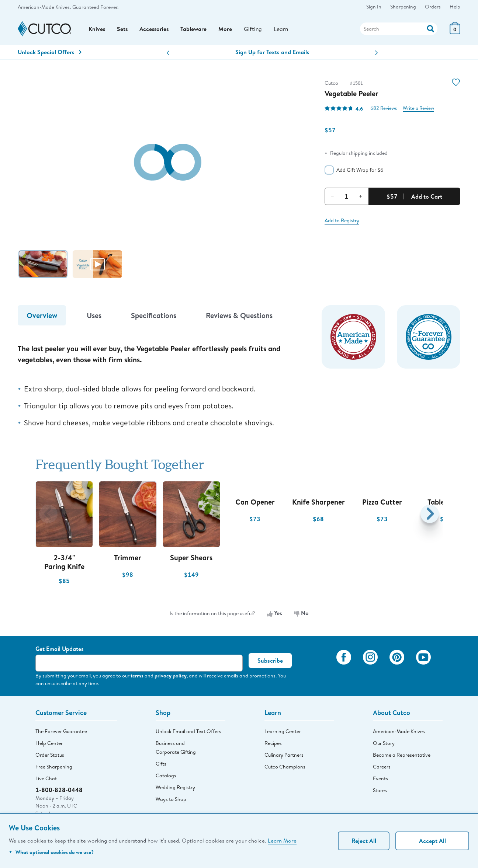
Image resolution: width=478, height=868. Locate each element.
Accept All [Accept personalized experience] (432, 841)
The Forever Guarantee (61, 733)
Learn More (282, 840)
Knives (97, 30)
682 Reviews (384, 110)
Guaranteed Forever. (95, 7)
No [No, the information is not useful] (301, 615)
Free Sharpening (54, 768)
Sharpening (403, 7)
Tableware (196, 30)
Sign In (374, 7)
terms (137, 677)
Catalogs (166, 777)
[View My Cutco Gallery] (320, 669)
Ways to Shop (171, 801)
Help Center (49, 745)
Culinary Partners (284, 757)
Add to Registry (342, 222)
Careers (382, 768)
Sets (123, 30)
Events (380, 780)
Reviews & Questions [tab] (239, 317)
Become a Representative (402, 757)
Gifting (255, 30)
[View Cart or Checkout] (455, 33)
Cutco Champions (285, 768)
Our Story (384, 745)
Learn (284, 30)
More (227, 30)
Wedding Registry (175, 789)
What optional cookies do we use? (51, 852)
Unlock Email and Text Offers (188, 733)
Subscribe (270, 662)
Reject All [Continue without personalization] (364, 841)
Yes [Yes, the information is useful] (275, 615)
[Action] (431, 29)
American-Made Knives (399, 733)
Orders (433, 7)
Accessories (155, 30)
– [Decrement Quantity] (332, 198)
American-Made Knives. (44, 7)
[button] (168, 55)
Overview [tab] (42, 317)
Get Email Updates (60, 651)
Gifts (161, 766)
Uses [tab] (94, 317)
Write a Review (418, 110)
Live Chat (46, 780)
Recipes (273, 745)
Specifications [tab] (154, 317)
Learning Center (283, 733)
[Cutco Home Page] (44, 30)
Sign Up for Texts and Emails (272, 54)
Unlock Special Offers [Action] (50, 54)
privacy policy (171, 677)
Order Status (50, 757)
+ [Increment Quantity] (361, 198)
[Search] (399, 30)
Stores (380, 792)
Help (455, 7)
